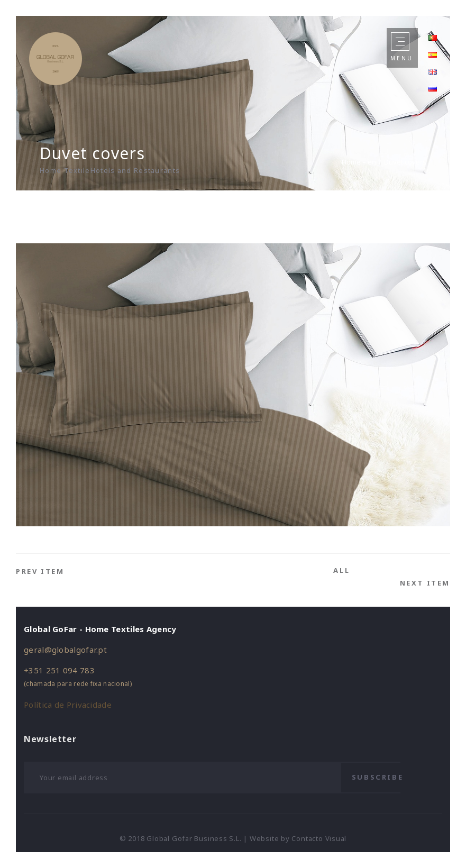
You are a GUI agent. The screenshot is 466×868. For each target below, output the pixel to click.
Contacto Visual (319, 838)
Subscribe (377, 777)
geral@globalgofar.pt (65, 650)
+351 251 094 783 (59, 670)
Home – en (359, 162)
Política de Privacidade (68, 705)
